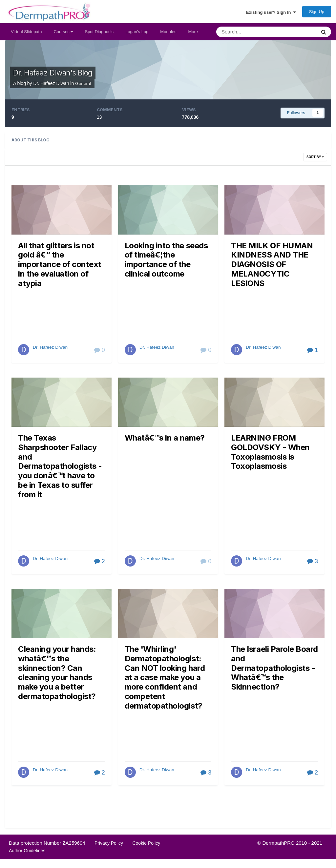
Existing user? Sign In (271, 13)
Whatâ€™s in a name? (165, 441)
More (193, 35)
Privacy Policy (109, 845)
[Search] (252, 35)
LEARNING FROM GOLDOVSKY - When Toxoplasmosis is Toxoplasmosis (270, 455)
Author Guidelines (27, 853)
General (83, 86)
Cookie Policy (146, 845)
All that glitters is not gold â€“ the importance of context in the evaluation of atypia (60, 267)
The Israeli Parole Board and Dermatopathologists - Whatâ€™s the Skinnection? (274, 671)
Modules (168, 35)
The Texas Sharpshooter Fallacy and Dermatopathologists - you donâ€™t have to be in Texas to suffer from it (60, 469)
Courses (63, 35)
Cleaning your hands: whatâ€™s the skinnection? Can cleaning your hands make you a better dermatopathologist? (57, 675)
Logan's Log (137, 35)
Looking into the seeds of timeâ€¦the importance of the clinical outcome (166, 262)
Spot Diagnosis (99, 35)
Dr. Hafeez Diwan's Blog (56, 76)
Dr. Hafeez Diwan (51, 350)
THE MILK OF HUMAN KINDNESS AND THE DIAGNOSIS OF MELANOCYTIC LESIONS (272, 267)
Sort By (315, 160)
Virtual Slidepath (26, 35)
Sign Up (317, 13)
